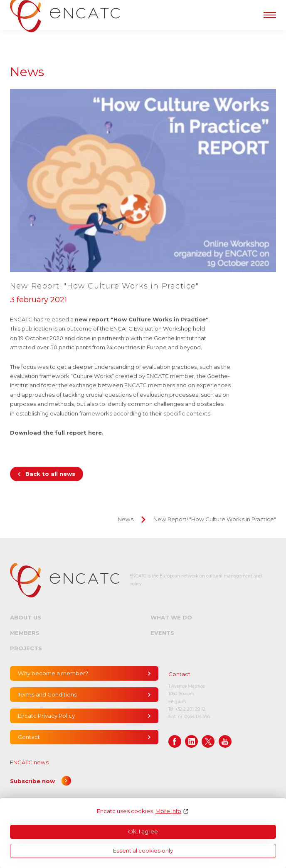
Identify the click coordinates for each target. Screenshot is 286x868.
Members (25, 633)
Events (162, 633)
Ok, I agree (143, 831)
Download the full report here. (57, 433)
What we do (171, 617)
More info (168, 811)
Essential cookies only (143, 851)
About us (26, 617)
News (126, 519)
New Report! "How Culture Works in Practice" (215, 519)
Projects (26, 648)
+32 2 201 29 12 (190, 709)
